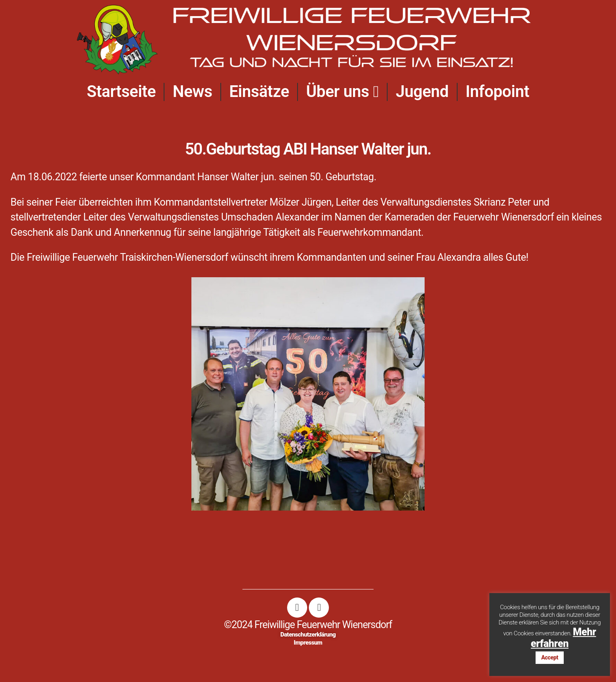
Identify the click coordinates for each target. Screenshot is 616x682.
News (192, 92)
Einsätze (259, 92)
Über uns (342, 92)
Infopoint (498, 92)
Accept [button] (550, 657)
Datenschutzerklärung (308, 635)
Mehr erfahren (563, 638)
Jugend (422, 92)
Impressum (308, 643)
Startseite (121, 92)
